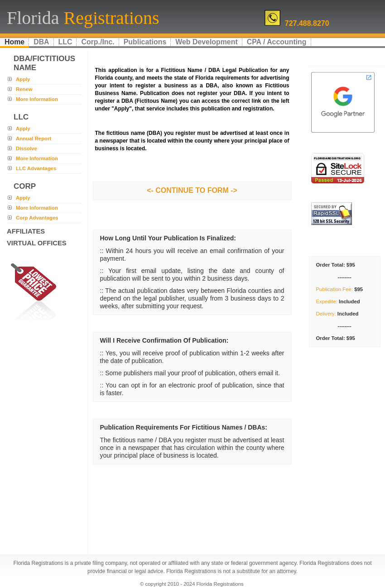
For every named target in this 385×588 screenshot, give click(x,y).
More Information (37, 99)
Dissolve (26, 148)
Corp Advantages (37, 218)
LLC (65, 42)
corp (25, 186)
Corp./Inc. (98, 42)
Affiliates (26, 231)
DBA (41, 42)
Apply (23, 79)
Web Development (206, 42)
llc (21, 117)
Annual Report (34, 139)
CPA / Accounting (277, 42)
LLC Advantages (36, 168)
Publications (145, 42)
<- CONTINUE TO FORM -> (192, 190)
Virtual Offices (37, 243)
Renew (24, 89)
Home (14, 42)
